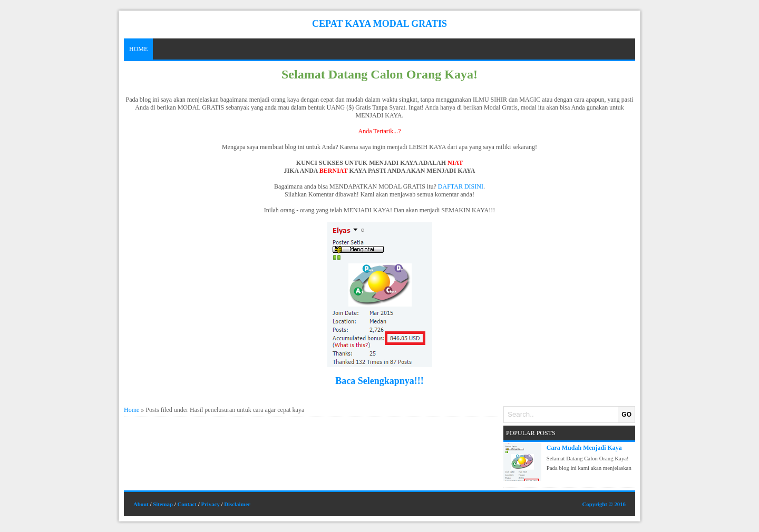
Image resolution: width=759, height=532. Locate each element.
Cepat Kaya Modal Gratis (379, 24)
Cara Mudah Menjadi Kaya (584, 448)
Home (138, 49)
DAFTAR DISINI (461, 186)
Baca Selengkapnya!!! (379, 381)
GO (626, 415)
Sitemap (163, 504)
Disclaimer (237, 504)
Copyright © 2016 (604, 504)
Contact (187, 504)
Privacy (210, 504)
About (141, 504)
